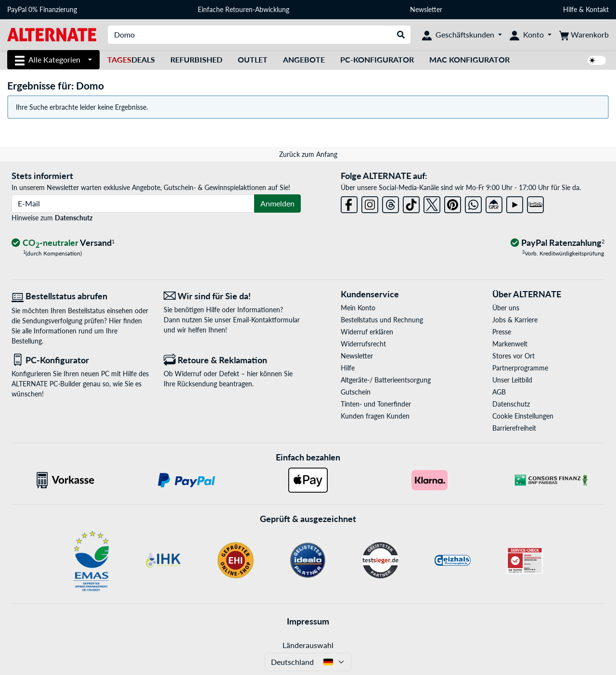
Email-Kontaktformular (266, 320)
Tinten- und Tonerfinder (376, 404)
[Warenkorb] (584, 35)
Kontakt (597, 9)
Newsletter (426, 9)
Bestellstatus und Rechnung (382, 320)
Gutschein (356, 392)
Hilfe (570, 9)
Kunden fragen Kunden (375, 416)
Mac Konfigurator (469, 59)
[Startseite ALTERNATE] (52, 34)
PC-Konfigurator (377, 59)
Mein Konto (358, 308)
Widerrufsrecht (363, 344)
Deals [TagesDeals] (131, 59)
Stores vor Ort (513, 356)
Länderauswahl (308, 645)
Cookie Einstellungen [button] (523, 416)
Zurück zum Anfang (308, 154)
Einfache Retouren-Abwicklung (244, 9)
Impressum (308, 621)
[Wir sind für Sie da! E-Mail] (232, 296)
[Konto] (531, 35)
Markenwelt (510, 344)
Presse (502, 332)
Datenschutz (74, 218)
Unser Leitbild (512, 380)
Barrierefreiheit (514, 428)
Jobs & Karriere (515, 320)
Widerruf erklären (367, 332)
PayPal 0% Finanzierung (42, 9)
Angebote (304, 59)
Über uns (506, 308)
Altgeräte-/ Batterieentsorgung (386, 380)
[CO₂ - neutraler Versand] (63, 243)
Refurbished (196, 59)
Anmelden (277, 203)
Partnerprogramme (520, 368)
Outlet (253, 59)
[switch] (597, 60)
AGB (499, 392)
